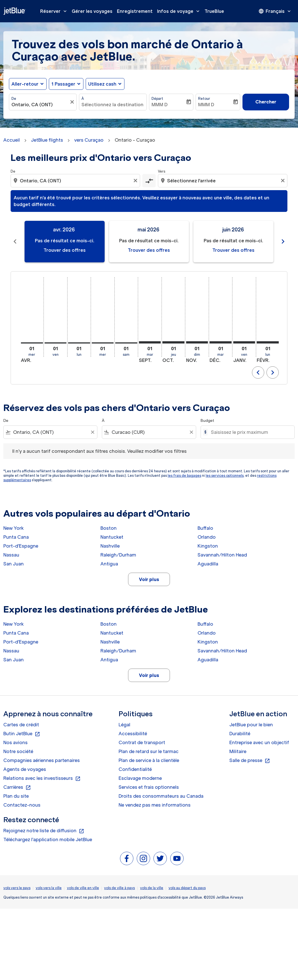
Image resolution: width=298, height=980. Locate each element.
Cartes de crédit (21, 725)
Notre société (18, 751)
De (14, 99)
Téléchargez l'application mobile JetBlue (48, 839)
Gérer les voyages (92, 11)
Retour (204, 99)
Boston (109, 528)
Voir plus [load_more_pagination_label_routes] (149, 579)
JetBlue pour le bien (251, 725)
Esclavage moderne (140, 778)
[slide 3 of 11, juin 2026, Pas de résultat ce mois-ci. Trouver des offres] (233, 242)
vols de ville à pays (119, 888)
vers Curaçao (89, 140)
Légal (124, 725)
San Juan (14, 564)
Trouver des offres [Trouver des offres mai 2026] (149, 250)
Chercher (266, 102)
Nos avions (15, 742)
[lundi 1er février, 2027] (268, 342)
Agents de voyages (25, 769)
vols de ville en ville (83, 888)
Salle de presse (250, 761)
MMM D (160, 105)
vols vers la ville (49, 888)
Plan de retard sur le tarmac (149, 751)
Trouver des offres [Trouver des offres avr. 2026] (65, 250)
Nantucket (112, 537)
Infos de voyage (180, 11)
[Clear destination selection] (283, 181)
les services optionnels (225, 476)
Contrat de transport (142, 742)
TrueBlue (214, 11)
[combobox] (40, 105)
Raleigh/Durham (118, 555)
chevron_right (273, 372)
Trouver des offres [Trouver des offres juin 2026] (233, 250)
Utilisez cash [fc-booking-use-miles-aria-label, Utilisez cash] (102, 84)
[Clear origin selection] (136, 181)
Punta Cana (16, 537)
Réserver (55, 11)
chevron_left (258, 372)
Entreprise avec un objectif (259, 742)
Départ (157, 99)
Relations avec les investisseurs (42, 778)
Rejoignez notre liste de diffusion (44, 831)
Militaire (238, 751)
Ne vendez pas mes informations (155, 805)
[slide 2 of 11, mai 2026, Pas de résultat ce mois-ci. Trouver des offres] (149, 242)
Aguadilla (208, 564)
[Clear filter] (92, 432)
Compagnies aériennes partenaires (42, 760)
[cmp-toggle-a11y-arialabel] (149, 181)
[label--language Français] (275, 11)
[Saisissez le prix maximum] (250, 432)
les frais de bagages (184, 476)
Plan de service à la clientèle (149, 760)
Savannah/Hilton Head (222, 555)
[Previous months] (15, 242)
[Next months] (283, 242)
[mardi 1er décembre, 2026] (221, 342)
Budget (207, 421)
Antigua (109, 564)
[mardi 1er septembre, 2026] (150, 342)
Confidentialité (135, 769)
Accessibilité (133, 734)
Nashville (110, 546)
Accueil (12, 140)
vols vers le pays (17, 888)
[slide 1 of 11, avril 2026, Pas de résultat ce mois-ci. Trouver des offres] (65, 242)
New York (14, 528)
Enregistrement (135, 11)
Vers (162, 171)
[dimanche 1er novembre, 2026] (197, 342)
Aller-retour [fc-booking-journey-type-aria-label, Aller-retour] (25, 84)
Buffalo (205, 528)
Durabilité (240, 734)
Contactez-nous (22, 805)
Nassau (11, 555)
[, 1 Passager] (63, 84)
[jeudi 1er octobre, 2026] (173, 342)
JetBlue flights (47, 140)
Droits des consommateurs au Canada (161, 796)
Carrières (17, 787)
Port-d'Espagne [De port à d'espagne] (21, 546)
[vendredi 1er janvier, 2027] (244, 342)
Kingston (208, 546)
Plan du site (16, 796)
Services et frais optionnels (149, 787)
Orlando (207, 537)
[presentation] (275, 11)
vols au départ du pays (187, 888)
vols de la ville (152, 888)
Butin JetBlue (22, 734)
